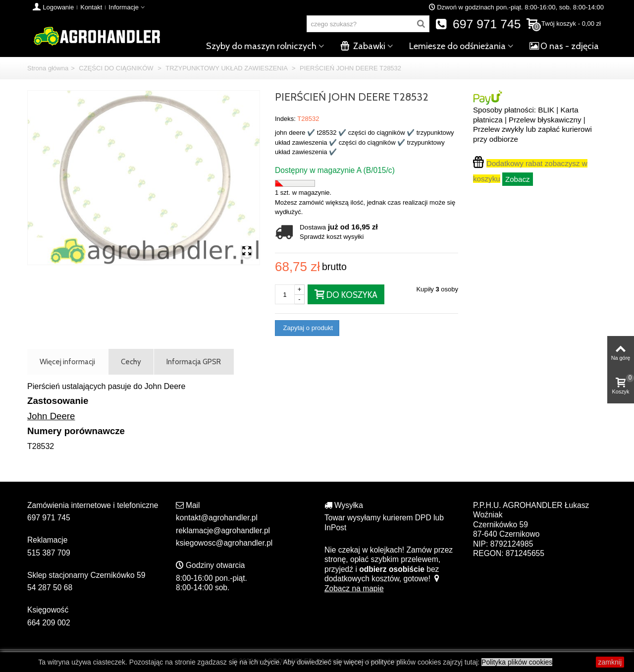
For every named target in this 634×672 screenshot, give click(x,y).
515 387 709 (49, 553)
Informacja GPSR (194, 362)
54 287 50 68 (50, 588)
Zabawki (363, 46)
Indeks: (285, 119)
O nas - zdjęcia (564, 46)
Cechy (131, 362)
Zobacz (518, 179)
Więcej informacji (67, 362)
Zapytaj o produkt (307, 328)
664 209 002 (49, 623)
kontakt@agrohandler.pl (217, 518)
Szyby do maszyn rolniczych (261, 46)
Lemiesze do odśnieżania (457, 46)
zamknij (610, 662)
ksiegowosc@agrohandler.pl (224, 543)
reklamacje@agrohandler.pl (223, 531)
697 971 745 (478, 24)
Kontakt (91, 7)
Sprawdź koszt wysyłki (332, 237)
